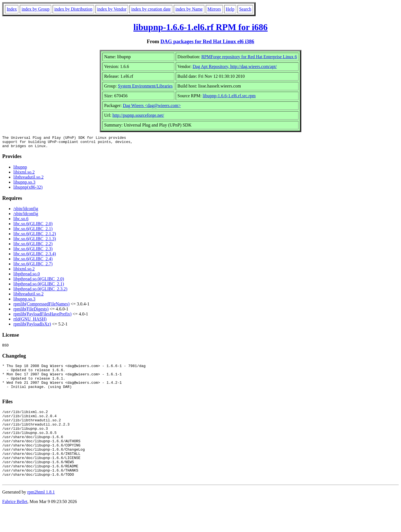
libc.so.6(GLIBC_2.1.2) (35, 236)
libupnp (20, 170)
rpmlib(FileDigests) (31, 311)
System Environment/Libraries (145, 86)
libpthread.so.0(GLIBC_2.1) (39, 286)
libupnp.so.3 (24, 185)
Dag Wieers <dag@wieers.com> (152, 105)
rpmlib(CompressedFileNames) (41, 306)
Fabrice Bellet (15, 525)
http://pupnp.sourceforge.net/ (138, 115)
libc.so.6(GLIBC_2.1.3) (35, 241)
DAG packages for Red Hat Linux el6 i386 (207, 41)
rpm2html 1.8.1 (41, 515)
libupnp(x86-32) (28, 190)
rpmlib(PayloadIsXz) (32, 326)
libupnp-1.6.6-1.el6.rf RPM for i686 (200, 27)
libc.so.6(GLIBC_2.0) (33, 226)
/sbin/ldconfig (26, 211)
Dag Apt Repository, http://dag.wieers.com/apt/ (235, 66)
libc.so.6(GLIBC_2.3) (33, 251)
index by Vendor (112, 9)
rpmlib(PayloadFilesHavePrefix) (42, 316)
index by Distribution (73, 9)
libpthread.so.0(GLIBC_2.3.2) (40, 291)
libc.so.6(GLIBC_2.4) (33, 261)
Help (230, 9)
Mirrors (214, 9)
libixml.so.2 (24, 175)
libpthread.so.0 (27, 276)
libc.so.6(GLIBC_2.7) (33, 266)
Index (12, 9)
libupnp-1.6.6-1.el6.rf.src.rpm (229, 96)
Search (245, 9)
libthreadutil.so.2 (28, 180)
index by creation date (151, 9)
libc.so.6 (21, 221)
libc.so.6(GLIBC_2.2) (33, 246)
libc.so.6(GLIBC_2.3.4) (35, 256)
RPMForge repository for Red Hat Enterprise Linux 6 (249, 57)
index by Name (189, 9)
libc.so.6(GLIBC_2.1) (33, 231)
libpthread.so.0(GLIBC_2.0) (39, 281)
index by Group (35, 9)
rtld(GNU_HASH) (30, 321)
